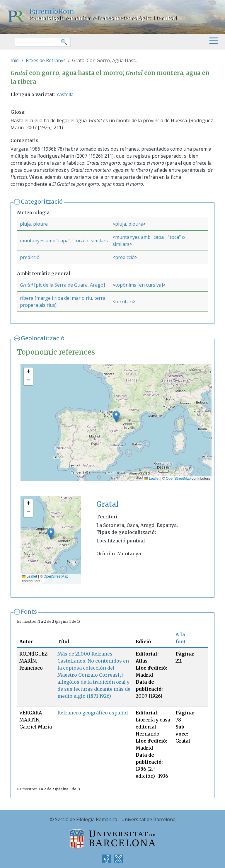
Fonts (29, 611)
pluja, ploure (34, 224)
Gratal (26, 285)
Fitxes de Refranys (46, 60)
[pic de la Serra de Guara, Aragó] (69, 285)
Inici (15, 60)
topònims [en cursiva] (139, 285)
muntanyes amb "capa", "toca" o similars (64, 241)
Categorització (42, 201)
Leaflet (152, 479)
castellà (65, 94)
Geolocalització (43, 338)
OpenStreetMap (178, 479)
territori (124, 302)
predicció (30, 257)
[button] (116, 417)
